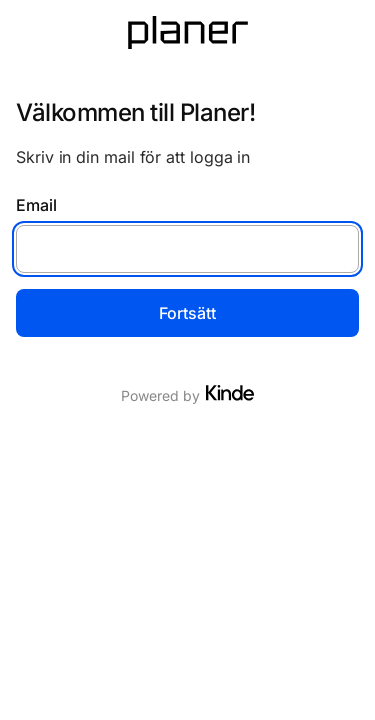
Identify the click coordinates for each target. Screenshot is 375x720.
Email (36, 205)
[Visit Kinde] (230, 393)
